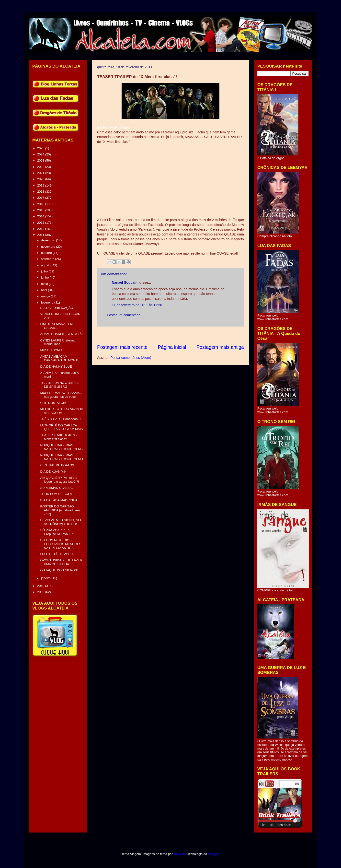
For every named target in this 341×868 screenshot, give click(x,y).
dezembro (49, 240)
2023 (41, 160)
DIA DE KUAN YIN (53, 472)
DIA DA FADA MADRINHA (59, 500)
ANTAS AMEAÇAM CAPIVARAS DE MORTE (60, 358)
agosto (46, 265)
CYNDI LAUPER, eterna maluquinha (57, 342)
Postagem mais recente (122, 347)
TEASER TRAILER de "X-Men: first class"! (58, 437)
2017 (41, 198)
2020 (41, 179)
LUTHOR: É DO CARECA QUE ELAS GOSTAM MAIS (61, 427)
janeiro (46, 578)
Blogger (213, 854)
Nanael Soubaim (125, 282)
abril (45, 290)
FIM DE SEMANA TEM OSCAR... (56, 326)
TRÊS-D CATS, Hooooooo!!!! (61, 419)
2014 (41, 216)
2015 (41, 210)
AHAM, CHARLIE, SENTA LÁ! (61, 334)
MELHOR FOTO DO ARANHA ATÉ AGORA (62, 411)
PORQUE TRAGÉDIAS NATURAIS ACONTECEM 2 (62, 447)
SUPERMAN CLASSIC (56, 488)
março (46, 296)
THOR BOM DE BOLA (56, 494)
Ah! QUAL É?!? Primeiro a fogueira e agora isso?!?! (59, 480)
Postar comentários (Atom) (131, 358)
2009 (41, 592)
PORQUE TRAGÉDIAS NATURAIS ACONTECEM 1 (62, 457)
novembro (49, 247)
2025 (41, 148)
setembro (48, 259)
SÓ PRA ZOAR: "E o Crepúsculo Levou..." (57, 532)
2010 (41, 586)
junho (45, 277)
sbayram (180, 854)
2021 (41, 173)
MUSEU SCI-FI (51, 350)
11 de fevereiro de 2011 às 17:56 (137, 305)
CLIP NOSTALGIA (53, 403)
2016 (41, 204)
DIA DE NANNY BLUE (56, 367)
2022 (41, 167)
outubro (47, 253)
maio (45, 284)
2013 (41, 223)
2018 (41, 192)
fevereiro (48, 302)
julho (45, 271)
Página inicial (172, 347)
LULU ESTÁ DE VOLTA (57, 554)
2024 (41, 154)
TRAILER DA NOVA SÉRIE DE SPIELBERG (59, 385)
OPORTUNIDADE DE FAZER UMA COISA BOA (61, 562)
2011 (41, 235)
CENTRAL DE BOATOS (57, 465)
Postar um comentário (124, 315)
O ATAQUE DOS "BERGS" (59, 570)
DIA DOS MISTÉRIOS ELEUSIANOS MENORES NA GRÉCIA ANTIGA (61, 544)
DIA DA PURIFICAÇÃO (57, 308)
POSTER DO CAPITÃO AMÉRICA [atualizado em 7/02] (60, 510)
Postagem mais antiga (220, 347)
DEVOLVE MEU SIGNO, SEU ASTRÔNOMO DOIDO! (61, 522)
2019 (41, 185)
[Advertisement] (186, 335)
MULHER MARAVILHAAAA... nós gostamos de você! (61, 395)
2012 (41, 229)
